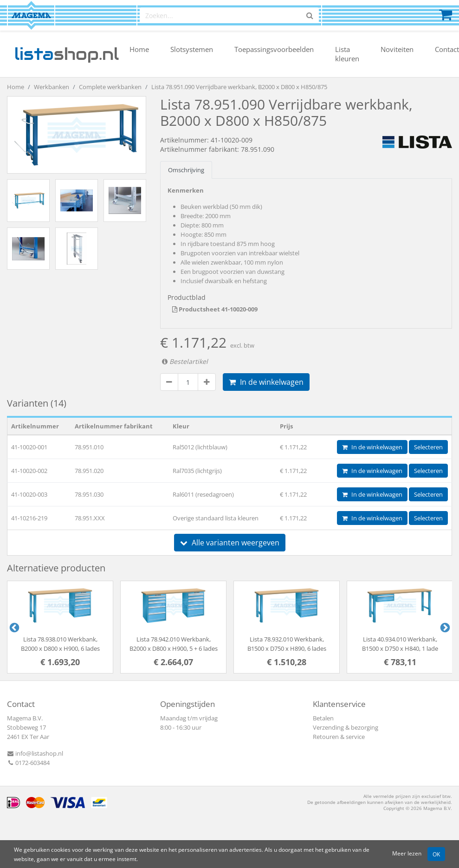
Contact (447, 49)
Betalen (323, 718)
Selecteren (428, 447)
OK (436, 854)
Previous (13, 627)
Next (444, 627)
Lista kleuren (347, 54)
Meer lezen (407, 853)
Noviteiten (397, 49)
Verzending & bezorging (346, 727)
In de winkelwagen (266, 382)
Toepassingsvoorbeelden (274, 49)
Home (139, 49)
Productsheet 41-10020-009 (215, 309)
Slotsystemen (192, 49)
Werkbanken (52, 87)
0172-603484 (28, 763)
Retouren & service (339, 737)
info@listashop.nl (35, 753)
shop (67, 54)
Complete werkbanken (110, 87)
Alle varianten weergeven (230, 543)
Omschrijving (186, 170)
